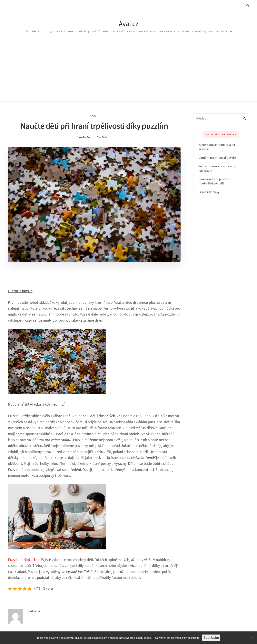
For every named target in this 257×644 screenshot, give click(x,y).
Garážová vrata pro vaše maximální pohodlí (214, 181)
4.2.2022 (102, 137)
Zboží (93, 116)
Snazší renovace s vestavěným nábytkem (218, 168)
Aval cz (129, 24)
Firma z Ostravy (209, 192)
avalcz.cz (84, 137)
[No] (252, 638)
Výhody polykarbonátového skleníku (217, 147)
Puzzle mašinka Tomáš (26, 560)
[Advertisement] (129, 72)
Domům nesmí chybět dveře (217, 158)
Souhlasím (211, 638)
